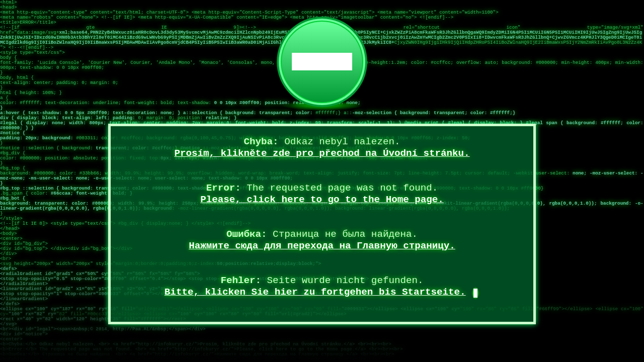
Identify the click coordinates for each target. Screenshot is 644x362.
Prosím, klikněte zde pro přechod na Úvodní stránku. (322, 153)
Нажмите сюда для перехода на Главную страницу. (322, 246)
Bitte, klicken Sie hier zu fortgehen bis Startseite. (315, 292)
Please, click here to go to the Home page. (322, 200)
